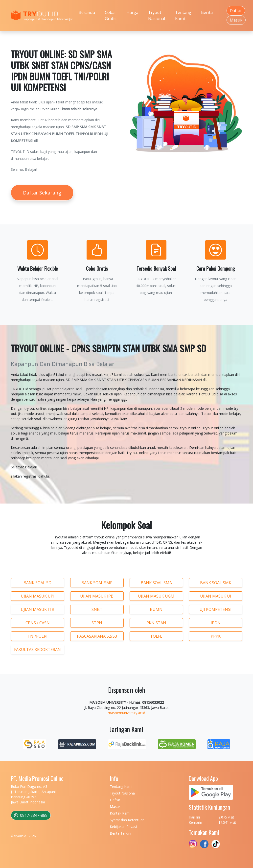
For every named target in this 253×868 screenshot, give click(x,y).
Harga (132, 12)
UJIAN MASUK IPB (97, 596)
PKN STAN (156, 623)
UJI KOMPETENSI (216, 609)
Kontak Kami (120, 813)
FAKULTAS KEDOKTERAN (37, 650)
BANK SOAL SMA (156, 583)
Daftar (236, 11)
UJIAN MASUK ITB (38, 609)
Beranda (87, 12)
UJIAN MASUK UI (216, 596)
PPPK (216, 636)
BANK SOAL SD (37, 583)
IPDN (216, 623)
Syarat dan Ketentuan (127, 820)
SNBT (97, 609)
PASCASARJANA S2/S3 (97, 636)
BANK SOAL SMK (216, 583)
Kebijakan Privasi (123, 827)
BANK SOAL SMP (97, 583)
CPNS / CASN (38, 623)
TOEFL (156, 636)
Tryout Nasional (157, 15)
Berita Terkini (120, 833)
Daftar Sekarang (42, 193)
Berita (207, 12)
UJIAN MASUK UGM (156, 596)
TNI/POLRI (37, 636)
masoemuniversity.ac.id (126, 713)
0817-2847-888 (31, 815)
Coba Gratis (111, 15)
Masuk (236, 20)
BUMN (156, 609)
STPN (97, 623)
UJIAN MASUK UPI (38, 596)
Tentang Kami (183, 15)
